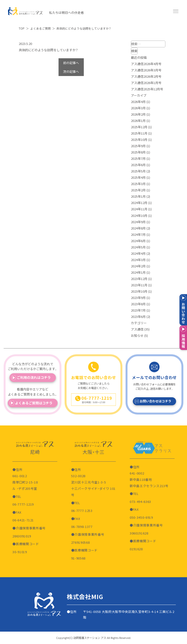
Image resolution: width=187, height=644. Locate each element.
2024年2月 (138, 266)
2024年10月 (139, 216)
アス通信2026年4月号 (146, 64)
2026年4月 (138, 102)
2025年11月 (139, 133)
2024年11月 (139, 209)
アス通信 (137, 329)
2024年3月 (138, 260)
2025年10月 (139, 140)
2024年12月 (139, 203)
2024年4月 (138, 253)
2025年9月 (138, 146)
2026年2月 (138, 114)
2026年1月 (138, 121)
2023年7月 (138, 310)
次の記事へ (71, 72)
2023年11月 (139, 285)
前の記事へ (71, 63)
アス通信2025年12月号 (147, 89)
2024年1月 (138, 272)
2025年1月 (138, 196)
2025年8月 (138, 152)
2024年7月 (138, 234)
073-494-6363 (140, 502)
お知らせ (137, 335)
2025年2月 (138, 190)
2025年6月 (138, 165)
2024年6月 (138, 241)
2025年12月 (139, 127)
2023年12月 (139, 279)
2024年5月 (138, 247)
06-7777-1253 (82, 511)
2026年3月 (138, 108)
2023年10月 (139, 291)
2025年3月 (138, 184)
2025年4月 (138, 177)
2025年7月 (138, 158)
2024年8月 (138, 228)
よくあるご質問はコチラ (34, 403)
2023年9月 (138, 298)
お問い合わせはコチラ (155, 401)
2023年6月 (138, 317)
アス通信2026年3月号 (146, 70)
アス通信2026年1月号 (146, 83)
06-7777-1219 (23, 504)
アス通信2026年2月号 (146, 76)
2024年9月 (138, 222)
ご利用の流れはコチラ (34, 377)
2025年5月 (138, 171)
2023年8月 (138, 304)
